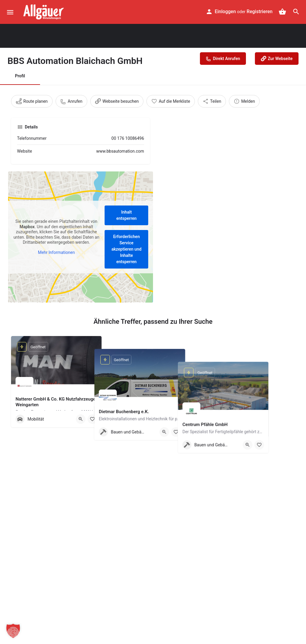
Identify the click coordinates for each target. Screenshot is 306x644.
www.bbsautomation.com (120, 151)
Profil (20, 76)
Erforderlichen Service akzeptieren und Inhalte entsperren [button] (126, 249)
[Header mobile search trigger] (296, 12)
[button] (13, 631)
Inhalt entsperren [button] (126, 215)
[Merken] (92, 419)
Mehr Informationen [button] (56, 252)
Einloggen (225, 11)
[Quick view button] (81, 419)
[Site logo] (44, 12)
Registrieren (260, 11)
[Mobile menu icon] (10, 12)
